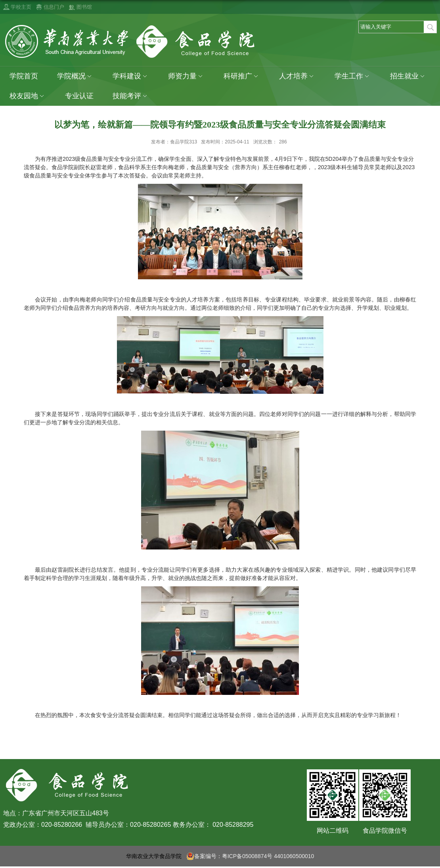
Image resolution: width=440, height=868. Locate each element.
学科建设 (131, 76)
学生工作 (353, 76)
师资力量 (186, 76)
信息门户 (54, 7)
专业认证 (79, 96)
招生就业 (408, 76)
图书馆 (84, 7)
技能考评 (131, 96)
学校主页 (21, 7)
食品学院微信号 (385, 831)
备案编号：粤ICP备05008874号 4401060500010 (250, 856)
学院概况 (75, 76)
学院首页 (24, 76)
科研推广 (242, 76)
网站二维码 (333, 831)
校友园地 (28, 96)
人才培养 (297, 76)
